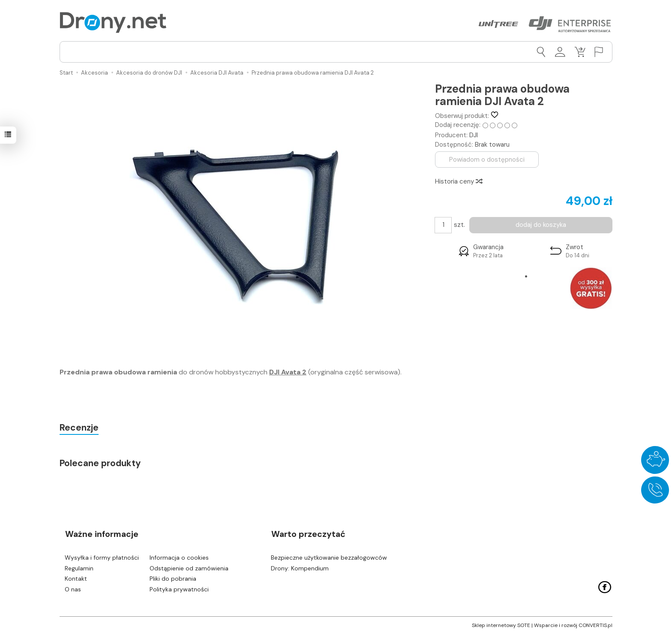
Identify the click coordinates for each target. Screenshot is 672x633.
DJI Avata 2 (288, 372)
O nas (73, 588)
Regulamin (79, 567)
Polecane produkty (100, 463)
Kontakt (76, 578)
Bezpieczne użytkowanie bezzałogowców (329, 556)
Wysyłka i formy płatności (102, 556)
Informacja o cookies (179, 556)
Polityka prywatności (179, 588)
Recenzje (80, 428)
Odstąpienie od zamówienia (189, 567)
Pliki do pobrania (173, 578)
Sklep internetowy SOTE (501, 624)
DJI (474, 135)
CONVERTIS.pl (595, 624)
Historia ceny (458, 181)
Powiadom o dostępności (487, 159)
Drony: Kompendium (300, 567)
